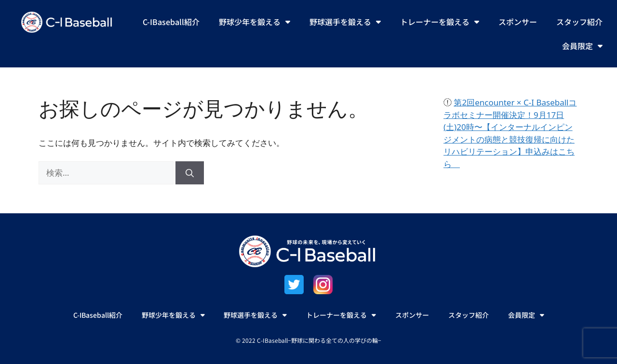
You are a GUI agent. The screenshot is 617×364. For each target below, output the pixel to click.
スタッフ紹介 (579, 22)
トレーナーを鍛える (440, 22)
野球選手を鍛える (345, 22)
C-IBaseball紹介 (171, 22)
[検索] (190, 173)
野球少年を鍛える (255, 22)
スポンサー (518, 22)
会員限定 (582, 46)
